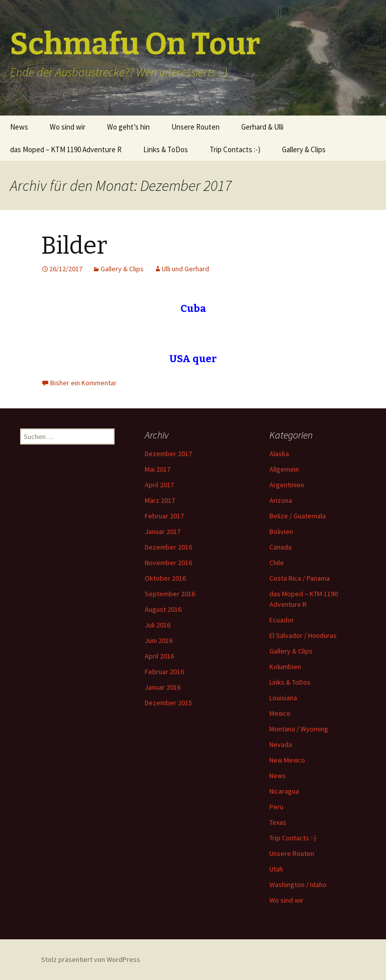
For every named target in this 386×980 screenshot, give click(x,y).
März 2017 (160, 500)
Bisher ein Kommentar (83, 383)
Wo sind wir (68, 127)
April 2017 (159, 485)
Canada (280, 547)
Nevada (281, 744)
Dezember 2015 (168, 703)
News (19, 127)
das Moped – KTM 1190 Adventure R (66, 149)
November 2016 (168, 563)
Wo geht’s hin (128, 127)
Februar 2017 (164, 516)
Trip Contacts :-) (235, 149)
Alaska (279, 454)
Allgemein (284, 469)
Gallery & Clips (304, 149)
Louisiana (283, 698)
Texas (278, 822)
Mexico (280, 713)
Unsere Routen (196, 127)
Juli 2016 (158, 625)
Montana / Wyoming (299, 729)
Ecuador (282, 620)
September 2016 (170, 594)
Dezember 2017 (168, 454)
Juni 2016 (159, 640)
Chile (277, 563)
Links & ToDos (166, 149)
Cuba (193, 308)
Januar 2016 (163, 687)
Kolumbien (285, 667)
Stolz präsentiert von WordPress (91, 959)
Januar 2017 (163, 531)
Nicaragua (284, 791)
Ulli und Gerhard (185, 269)
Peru (276, 807)
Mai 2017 (158, 469)
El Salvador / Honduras (303, 635)
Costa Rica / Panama (300, 578)
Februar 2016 (164, 672)
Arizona (281, 500)
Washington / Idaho (298, 885)
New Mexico (287, 760)
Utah (276, 869)
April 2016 (159, 656)
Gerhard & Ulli (262, 127)
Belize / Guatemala (298, 516)
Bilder (74, 246)
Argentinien (287, 485)
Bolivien (281, 531)
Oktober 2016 (165, 578)
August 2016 (163, 609)
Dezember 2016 (168, 547)
